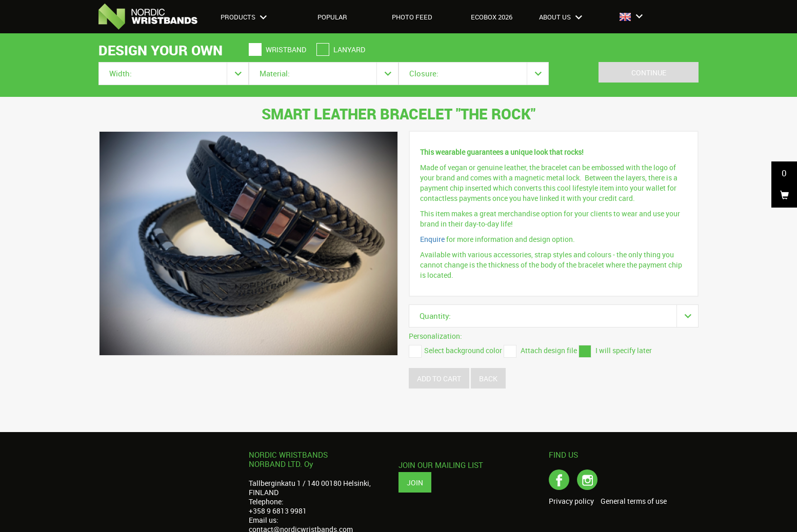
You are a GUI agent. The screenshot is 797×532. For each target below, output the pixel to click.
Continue (649, 73)
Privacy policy (571, 501)
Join (415, 483)
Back (488, 378)
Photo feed (412, 17)
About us (561, 17)
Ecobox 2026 (492, 17)
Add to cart (439, 378)
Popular (332, 17)
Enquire (432, 239)
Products (244, 17)
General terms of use (634, 501)
